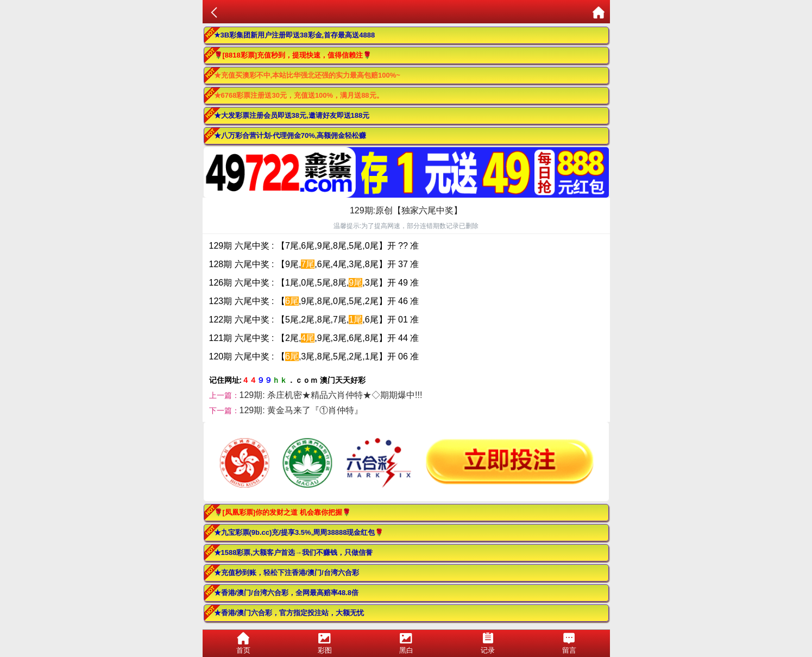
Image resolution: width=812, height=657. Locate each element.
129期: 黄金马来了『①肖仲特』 (301, 410)
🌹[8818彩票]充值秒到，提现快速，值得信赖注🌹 (293, 55)
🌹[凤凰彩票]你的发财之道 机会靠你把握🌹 (282, 512)
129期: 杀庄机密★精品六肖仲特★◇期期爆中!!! (331, 395)
